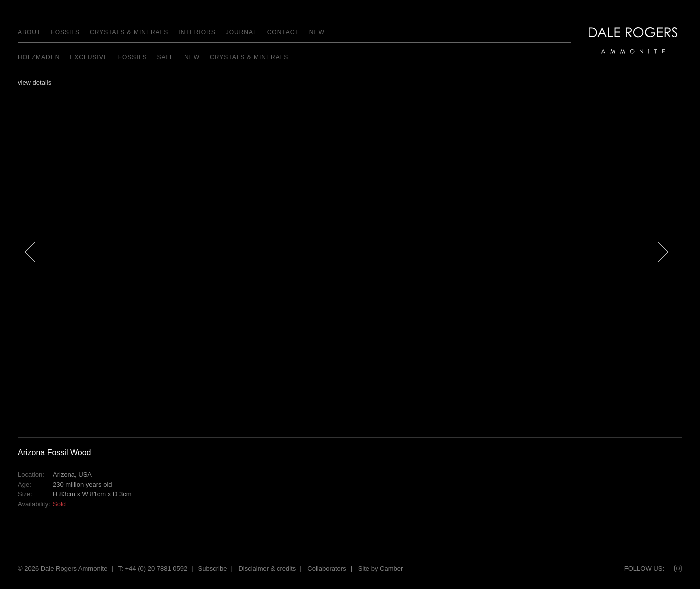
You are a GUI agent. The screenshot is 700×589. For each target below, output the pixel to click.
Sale (165, 57)
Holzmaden (39, 57)
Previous (30, 270)
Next (669, 270)
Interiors (197, 32)
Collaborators (327, 569)
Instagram (677, 569)
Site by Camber (381, 569)
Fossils (65, 32)
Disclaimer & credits (267, 569)
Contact (283, 32)
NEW (317, 32)
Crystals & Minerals (129, 32)
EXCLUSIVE (89, 57)
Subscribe (213, 569)
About (29, 32)
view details (34, 82)
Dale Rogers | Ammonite (627, 58)
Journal (242, 32)
